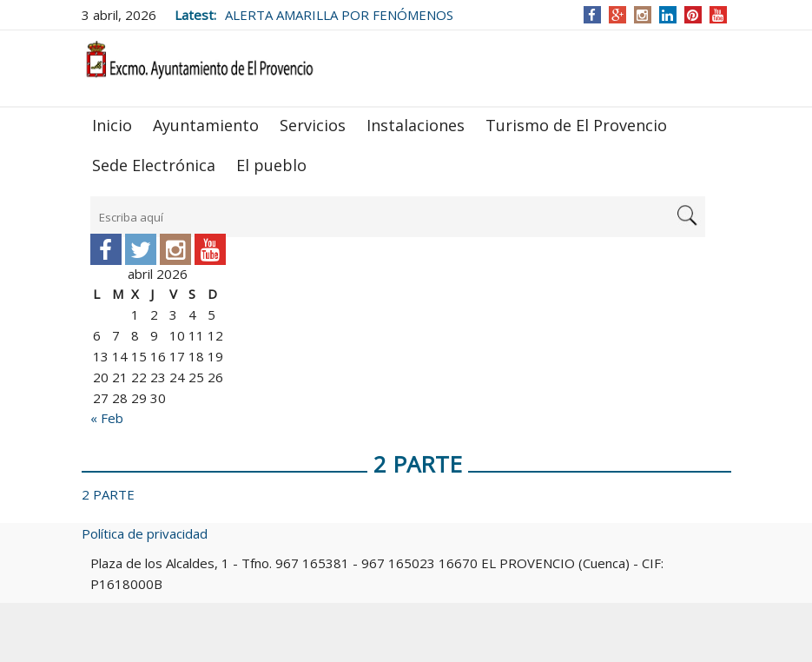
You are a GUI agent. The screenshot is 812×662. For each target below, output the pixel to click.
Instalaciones (416, 125)
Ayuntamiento (206, 125)
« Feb (107, 418)
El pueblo (271, 165)
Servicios (313, 125)
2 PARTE (108, 494)
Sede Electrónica (154, 165)
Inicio (112, 125)
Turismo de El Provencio (576, 125)
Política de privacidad (145, 533)
